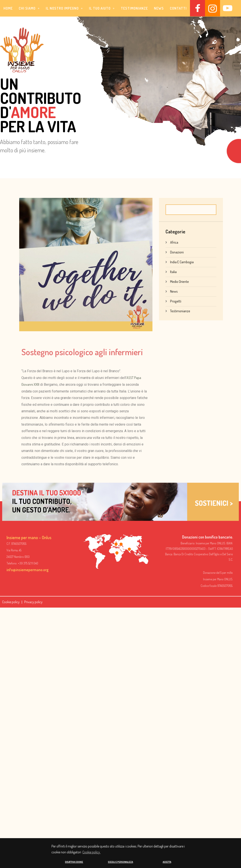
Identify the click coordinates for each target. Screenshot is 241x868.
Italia (173, 272)
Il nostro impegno (64, 8)
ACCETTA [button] (167, 862)
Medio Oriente (179, 281)
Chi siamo (29, 8)
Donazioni (177, 252)
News (159, 8)
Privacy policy (33, 602)
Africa (174, 242)
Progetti (176, 301)
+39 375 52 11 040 (28, 563)
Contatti (178, 8)
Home (8, 8)
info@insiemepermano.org (27, 570)
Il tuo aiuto (102, 8)
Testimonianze (134, 8)
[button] (29, 8)
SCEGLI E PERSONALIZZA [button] (120, 862)
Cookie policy (11, 602)
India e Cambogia (182, 262)
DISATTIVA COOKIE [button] (74, 862)
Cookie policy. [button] (91, 852)
